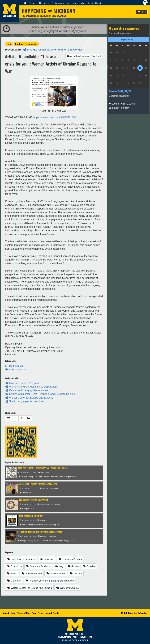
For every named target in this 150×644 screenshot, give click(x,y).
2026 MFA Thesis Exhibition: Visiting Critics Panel (40, 532)
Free (9, 44)
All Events (72, 3)
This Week (44, 3)
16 (140, 68)
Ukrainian (14, 581)
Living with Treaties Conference (34, 500)
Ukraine (76, 573)
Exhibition (14, 566)
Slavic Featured (32, 573)
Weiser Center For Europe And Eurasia (29, 588)
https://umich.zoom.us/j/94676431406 (55, 117)
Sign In (142, 12)
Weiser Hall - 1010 (122, 104)
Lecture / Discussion (26, 44)
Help (13, 613)
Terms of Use (24, 613)
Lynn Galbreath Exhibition (31, 516)
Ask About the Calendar (134, 613)
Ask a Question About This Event (84, 56)
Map (83, 3)
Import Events (52, 613)
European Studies (70, 559)
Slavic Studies (56, 573)
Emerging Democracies (21, 559)
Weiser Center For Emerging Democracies (50, 581)
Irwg (59, 566)
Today (33, 3)
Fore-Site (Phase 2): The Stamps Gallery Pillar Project (43, 468)
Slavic (12, 573)
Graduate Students (38, 566)
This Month (58, 3)
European (47, 559)
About (6, 613)
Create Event (95, 3)
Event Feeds (38, 613)
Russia (73, 566)
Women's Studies (67, 588)
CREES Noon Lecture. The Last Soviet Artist (38, 484)
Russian (89, 566)
